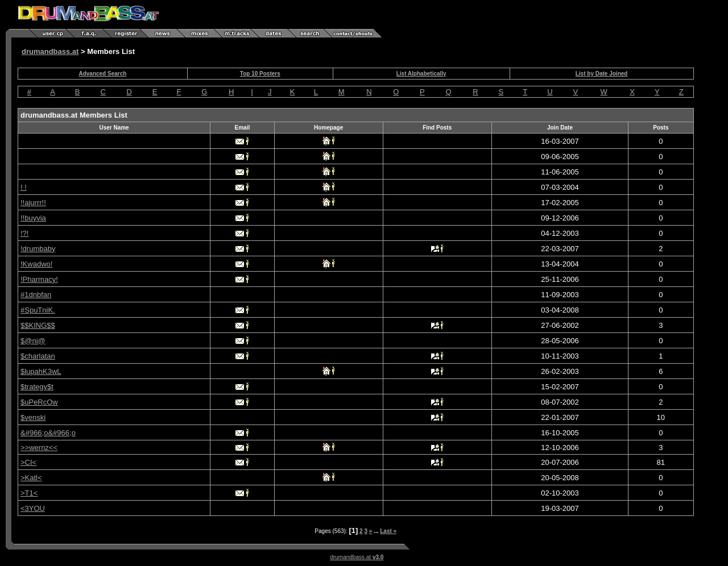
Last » (388, 531)
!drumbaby (38, 249)
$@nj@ (33, 341)
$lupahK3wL (41, 371)
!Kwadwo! (36, 264)
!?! (24, 233)
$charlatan (38, 356)
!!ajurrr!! (33, 203)
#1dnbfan (36, 295)
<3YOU (33, 508)
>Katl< (31, 478)
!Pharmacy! (39, 279)
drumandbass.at (50, 51)
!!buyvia (33, 218)
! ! (24, 187)
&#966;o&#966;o (48, 433)
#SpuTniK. (38, 310)
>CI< (28, 462)
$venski (33, 417)
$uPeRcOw (39, 402)
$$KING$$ (38, 325)
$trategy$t (37, 387)
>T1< (29, 493)
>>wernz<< (39, 448)
